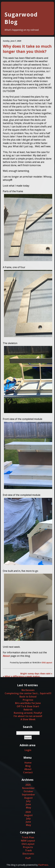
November (28, 788)
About (6, 656)
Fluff (28, 858)
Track (28, 850)
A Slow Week (28, 719)
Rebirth (28, 710)
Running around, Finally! (28, 713)
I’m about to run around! (28, 716)
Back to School (28, 697)
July (28, 801)
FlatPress (43, 865)
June (28, 804)
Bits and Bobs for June (28, 703)
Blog (28, 766)
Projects (28, 847)
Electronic (28, 854)
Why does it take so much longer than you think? (27, 49)
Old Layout (47, 662)
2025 (28, 785)
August (28, 798)
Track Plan (28, 837)
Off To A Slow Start (28, 706)
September (28, 795)
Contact (28, 772)
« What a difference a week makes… (22, 676)
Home (28, 763)
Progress (28, 700)
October (28, 791)
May (28, 808)
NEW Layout (28, 841)
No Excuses (28, 690)
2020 (28, 812)
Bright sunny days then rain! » (36, 673)
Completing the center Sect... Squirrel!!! (28, 693)
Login (28, 750)
